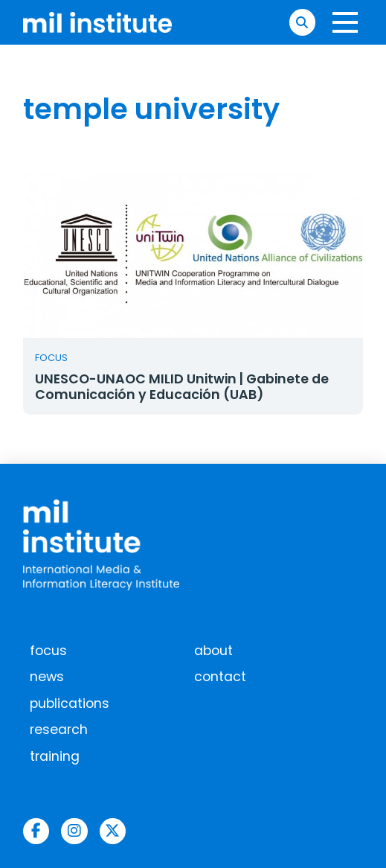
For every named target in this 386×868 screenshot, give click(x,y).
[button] (302, 22)
